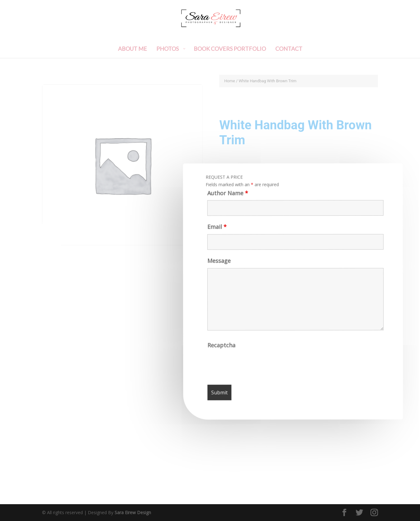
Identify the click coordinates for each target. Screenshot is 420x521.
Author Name (226, 195)
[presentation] (255, 366)
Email (216, 229)
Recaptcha (222, 347)
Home (230, 81)
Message (218, 263)
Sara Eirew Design (133, 512)
